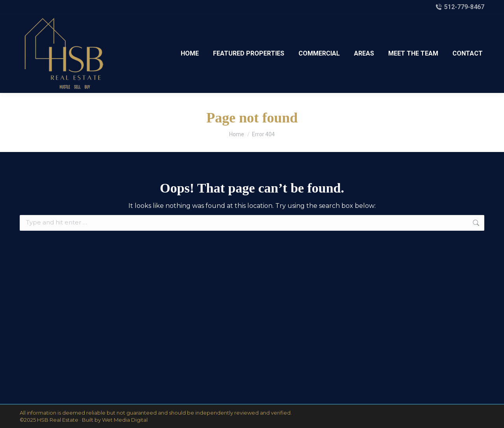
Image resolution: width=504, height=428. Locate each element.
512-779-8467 (460, 7)
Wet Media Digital (125, 420)
